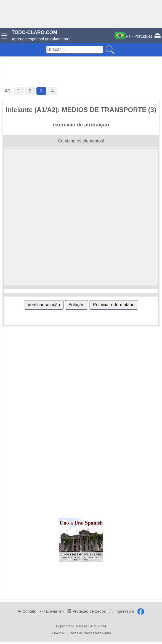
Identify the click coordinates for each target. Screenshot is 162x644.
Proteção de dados (89, 611)
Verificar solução (44, 305)
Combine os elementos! (81, 141)
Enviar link (55, 611)
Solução (76, 305)
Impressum (124, 611)
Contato (29, 611)
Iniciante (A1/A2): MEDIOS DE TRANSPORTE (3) (81, 110)
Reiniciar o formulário (114, 305)
